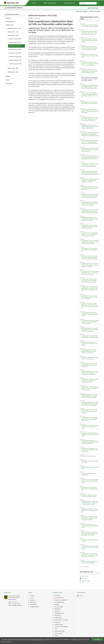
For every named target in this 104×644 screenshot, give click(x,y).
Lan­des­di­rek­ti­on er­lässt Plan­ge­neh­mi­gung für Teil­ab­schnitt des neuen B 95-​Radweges (90, 111)
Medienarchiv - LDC (13, 36)
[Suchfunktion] (88, 3)
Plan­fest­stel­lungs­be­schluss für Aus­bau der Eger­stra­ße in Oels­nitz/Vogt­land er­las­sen (90, 188)
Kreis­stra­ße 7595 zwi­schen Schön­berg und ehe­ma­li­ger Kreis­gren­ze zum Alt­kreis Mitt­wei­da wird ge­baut (89, 257)
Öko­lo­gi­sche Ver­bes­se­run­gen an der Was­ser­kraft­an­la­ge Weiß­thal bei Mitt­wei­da (90, 434)
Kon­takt (32, 598)
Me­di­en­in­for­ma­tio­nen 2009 (15, 49)
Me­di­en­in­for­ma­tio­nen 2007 (15, 57)
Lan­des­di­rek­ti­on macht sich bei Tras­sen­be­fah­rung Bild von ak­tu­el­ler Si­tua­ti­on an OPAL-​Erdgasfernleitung (90, 211)
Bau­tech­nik (57, 604)
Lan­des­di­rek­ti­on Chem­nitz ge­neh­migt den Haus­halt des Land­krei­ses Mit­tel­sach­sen (90, 547)
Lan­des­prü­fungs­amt (59, 624)
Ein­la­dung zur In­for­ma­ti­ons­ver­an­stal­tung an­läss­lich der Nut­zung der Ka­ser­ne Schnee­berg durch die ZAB (90, 196)
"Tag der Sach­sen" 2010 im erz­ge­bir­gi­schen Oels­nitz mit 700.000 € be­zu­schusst (90, 481)
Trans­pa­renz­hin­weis (34, 607)
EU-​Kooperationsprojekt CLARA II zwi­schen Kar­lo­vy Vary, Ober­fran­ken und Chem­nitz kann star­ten (90, 204)
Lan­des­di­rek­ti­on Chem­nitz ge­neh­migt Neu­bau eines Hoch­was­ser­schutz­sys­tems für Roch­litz (90, 322)
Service (30, 593)
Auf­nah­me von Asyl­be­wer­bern (61, 600)
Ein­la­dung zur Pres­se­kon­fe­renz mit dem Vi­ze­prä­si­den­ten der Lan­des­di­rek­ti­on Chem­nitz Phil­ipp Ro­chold (90, 87)
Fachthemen (9, 84)
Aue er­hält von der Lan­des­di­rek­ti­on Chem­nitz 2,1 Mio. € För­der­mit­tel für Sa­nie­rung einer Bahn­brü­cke (90, 234)
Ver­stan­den (97, 639)
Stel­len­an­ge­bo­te (10, 22)
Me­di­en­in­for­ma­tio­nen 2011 (15, 43)
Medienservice (10, 25)
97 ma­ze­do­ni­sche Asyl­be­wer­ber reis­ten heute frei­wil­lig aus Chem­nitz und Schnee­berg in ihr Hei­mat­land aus (90, 157)
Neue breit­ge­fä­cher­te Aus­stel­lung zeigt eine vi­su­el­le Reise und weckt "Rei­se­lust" (90, 40)
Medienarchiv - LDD (13, 68)
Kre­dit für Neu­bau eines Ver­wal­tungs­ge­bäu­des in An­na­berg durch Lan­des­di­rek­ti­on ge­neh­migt (89, 71)
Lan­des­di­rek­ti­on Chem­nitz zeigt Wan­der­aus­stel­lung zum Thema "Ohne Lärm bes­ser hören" (89, 351)
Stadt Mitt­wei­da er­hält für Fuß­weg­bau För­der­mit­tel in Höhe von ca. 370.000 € (89, 411)
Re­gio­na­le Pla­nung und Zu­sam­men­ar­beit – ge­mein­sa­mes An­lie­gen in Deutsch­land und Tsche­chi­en (90, 534)
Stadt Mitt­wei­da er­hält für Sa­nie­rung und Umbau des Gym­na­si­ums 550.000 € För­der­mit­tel (90, 381)
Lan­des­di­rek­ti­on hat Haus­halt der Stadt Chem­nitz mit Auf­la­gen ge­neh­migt (90, 489)
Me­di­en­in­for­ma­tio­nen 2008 (15, 53)
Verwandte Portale (58, 593)
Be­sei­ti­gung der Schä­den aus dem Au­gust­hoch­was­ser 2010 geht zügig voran (90, 56)
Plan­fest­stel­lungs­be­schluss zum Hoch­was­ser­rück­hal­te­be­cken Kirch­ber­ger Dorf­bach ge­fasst (90, 219)
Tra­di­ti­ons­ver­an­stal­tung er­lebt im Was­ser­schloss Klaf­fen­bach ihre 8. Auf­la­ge (89, 344)
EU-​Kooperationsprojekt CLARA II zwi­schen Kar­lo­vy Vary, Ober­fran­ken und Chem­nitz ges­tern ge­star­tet (90, 48)
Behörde (8, 76)
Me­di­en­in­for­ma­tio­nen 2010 (16, 46)
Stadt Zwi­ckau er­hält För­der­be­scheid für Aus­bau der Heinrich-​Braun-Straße (90, 427)
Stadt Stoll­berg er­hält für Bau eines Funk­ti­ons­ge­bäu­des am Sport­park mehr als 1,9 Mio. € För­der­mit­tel (90, 396)
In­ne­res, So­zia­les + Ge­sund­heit (61, 620)
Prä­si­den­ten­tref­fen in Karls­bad (88, 456)
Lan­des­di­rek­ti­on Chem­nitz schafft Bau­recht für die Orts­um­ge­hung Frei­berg (90, 510)
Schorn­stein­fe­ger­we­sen (60, 631)
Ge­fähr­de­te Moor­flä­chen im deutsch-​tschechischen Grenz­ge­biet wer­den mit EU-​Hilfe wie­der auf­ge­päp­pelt (90, 404)
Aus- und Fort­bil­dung (59, 598)
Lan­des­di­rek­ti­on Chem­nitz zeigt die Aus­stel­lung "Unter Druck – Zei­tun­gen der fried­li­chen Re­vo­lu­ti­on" (90, 33)
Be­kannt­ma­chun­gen (59, 607)
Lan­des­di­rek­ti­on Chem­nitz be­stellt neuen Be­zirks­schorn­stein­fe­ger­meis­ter (90, 103)
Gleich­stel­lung (57, 616)
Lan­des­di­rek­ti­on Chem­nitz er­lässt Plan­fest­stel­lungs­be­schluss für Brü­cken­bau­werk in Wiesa (90, 227)
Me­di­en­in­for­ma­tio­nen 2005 (15, 64)
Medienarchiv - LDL (13, 72)
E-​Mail (81, 596)
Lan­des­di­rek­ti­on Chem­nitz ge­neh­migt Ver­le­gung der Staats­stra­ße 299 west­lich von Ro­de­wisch (90, 180)
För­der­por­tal (57, 611)
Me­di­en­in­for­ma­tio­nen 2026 (14, 28)
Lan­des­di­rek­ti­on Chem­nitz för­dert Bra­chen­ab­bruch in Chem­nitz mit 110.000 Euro (89, 365)
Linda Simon (85, 578)
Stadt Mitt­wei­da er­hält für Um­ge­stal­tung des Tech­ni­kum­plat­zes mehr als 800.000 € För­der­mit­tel (90, 265)
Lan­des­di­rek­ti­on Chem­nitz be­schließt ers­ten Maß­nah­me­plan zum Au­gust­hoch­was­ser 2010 (90, 150)
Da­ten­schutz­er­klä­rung (37, 640)
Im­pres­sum (32, 600)
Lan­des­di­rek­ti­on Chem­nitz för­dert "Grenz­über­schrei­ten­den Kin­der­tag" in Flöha (90, 314)
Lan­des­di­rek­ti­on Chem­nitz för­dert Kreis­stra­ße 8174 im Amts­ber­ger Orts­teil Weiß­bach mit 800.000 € (89, 281)
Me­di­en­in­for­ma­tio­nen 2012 (15, 39)
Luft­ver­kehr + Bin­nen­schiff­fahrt (61, 627)
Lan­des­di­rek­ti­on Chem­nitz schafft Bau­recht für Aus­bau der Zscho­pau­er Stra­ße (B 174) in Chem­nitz (90, 555)
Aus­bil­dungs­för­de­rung (59, 602)
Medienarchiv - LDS (13, 32)
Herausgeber (7, 593)
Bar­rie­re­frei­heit (33, 604)
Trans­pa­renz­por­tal (58, 633)
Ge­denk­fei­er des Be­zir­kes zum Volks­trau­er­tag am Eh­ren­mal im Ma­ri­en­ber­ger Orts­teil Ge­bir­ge (90, 127)
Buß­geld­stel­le (57, 609)
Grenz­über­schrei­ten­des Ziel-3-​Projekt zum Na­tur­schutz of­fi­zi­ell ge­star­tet (90, 526)
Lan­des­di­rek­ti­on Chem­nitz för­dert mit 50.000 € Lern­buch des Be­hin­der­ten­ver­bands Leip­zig (90, 388)
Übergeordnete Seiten (93, 8)
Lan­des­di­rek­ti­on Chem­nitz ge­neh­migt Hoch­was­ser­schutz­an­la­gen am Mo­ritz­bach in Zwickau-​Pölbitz (90, 242)
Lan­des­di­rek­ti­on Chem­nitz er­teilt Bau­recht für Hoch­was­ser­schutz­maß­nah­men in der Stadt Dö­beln (90, 64)
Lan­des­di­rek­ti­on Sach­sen (15, 8)
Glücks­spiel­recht (58, 618)
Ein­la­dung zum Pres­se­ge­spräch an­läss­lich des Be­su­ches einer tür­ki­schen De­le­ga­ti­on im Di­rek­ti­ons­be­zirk (90, 173)
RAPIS (56, 629)
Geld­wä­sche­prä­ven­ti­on (59, 613)
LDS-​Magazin (57, 596)
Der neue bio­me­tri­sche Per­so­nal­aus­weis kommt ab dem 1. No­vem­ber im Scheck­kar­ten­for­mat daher (90, 273)
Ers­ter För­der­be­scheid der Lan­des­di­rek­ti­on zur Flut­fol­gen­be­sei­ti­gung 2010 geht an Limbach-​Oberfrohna (90, 142)
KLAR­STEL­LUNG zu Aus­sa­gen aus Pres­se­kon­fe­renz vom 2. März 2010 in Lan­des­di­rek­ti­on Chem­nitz (90, 503)
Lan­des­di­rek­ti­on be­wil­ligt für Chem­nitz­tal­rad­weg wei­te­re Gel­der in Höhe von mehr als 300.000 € (90, 442)
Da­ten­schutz (33, 602)
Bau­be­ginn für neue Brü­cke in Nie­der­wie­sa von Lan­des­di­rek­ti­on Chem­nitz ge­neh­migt (90, 450)
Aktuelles (9, 18)
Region (8, 80)
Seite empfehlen (81, 593)
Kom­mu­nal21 (57, 622)
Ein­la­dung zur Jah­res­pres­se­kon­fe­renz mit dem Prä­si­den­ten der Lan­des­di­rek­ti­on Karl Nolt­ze (89, 518)
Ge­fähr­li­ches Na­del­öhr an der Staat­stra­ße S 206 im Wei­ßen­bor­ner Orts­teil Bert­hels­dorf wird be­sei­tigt (90, 373)
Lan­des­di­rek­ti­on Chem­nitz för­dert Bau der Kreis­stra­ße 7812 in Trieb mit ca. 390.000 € (89, 297)
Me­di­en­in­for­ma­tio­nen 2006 (15, 60)
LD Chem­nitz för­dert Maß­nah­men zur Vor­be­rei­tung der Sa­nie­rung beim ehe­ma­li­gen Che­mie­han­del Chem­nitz (90, 134)
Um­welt (56, 636)
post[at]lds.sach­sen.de (17, 605)
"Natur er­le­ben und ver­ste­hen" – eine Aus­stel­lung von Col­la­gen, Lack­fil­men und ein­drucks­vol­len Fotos (90, 165)
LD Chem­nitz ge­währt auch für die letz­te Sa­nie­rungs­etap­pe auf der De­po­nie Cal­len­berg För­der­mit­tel (90, 119)
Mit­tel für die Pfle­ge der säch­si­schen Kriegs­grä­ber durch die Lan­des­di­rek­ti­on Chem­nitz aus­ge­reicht (90, 330)
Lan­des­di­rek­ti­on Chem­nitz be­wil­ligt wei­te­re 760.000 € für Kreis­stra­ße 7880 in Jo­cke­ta (89, 419)
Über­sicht (32, 596)
